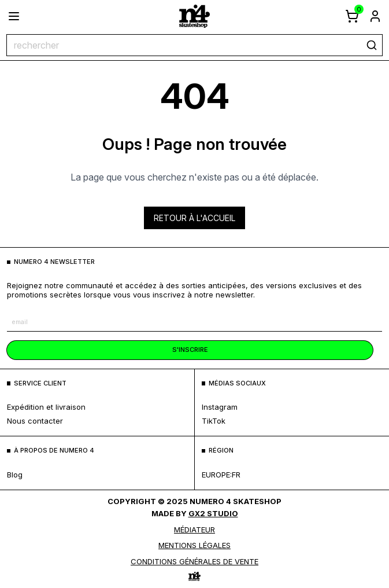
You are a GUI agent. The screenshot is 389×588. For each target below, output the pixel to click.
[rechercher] (372, 45)
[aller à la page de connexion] (375, 16)
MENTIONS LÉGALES (194, 545)
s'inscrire (190, 350)
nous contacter (35, 421)
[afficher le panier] (352, 16)
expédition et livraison (46, 407)
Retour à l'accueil (194, 218)
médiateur (194, 530)
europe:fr (221, 475)
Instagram (220, 407)
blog (15, 475)
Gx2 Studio (213, 513)
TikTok (214, 421)
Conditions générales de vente (194, 561)
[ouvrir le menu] (14, 16)
